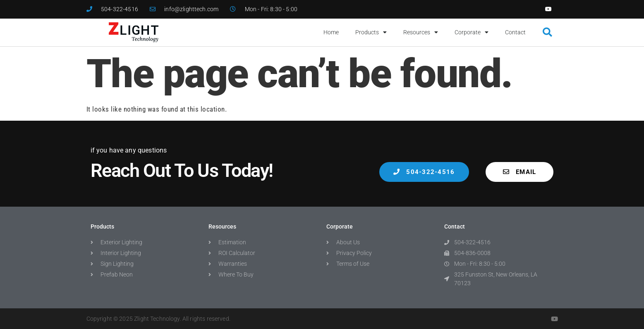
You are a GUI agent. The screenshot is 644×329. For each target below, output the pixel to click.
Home (331, 32)
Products (371, 32)
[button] (548, 32)
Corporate (472, 32)
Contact (515, 32)
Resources (421, 32)
